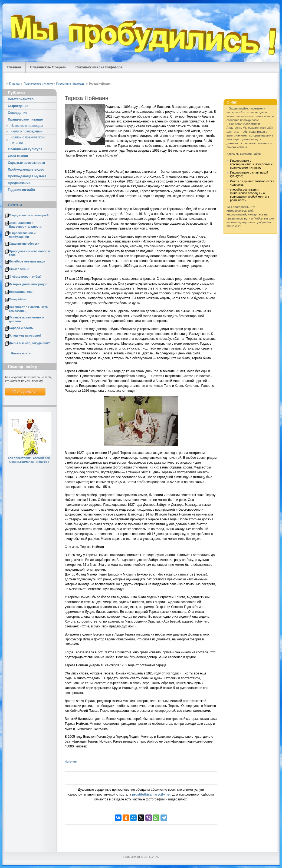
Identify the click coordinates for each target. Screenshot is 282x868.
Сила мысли (18, 156)
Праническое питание (38, 84)
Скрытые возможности (26, 163)
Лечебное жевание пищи (27, 261)
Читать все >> (21, 353)
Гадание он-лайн (21, 190)
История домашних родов (28, 284)
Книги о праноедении (27, 131)
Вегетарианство (21, 99)
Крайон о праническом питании (28, 140)
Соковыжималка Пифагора (99, 67)
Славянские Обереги (48, 67)
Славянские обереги (24, 244)
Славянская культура (25, 149)
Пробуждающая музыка (27, 176)
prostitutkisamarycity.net (151, 794)
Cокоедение (17, 113)
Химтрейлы (18, 299)
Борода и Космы (21, 328)
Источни (70, 762)
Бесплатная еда (21, 292)
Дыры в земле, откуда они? (29, 343)
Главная (14, 67)
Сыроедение (18, 106)
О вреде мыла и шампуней (29, 215)
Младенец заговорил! (25, 335)
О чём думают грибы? (25, 277)
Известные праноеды (71, 84)
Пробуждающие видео (26, 169)
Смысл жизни (19, 269)
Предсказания (19, 183)
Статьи (15, 205)
